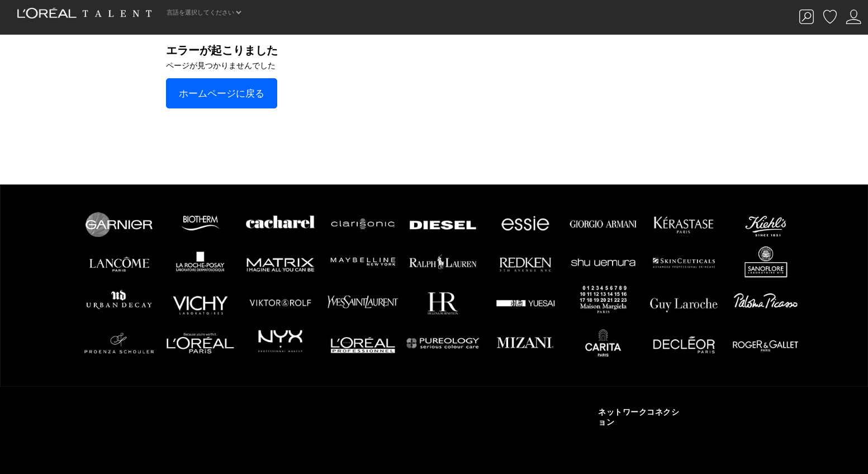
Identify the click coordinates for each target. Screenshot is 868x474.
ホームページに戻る (222, 93)
